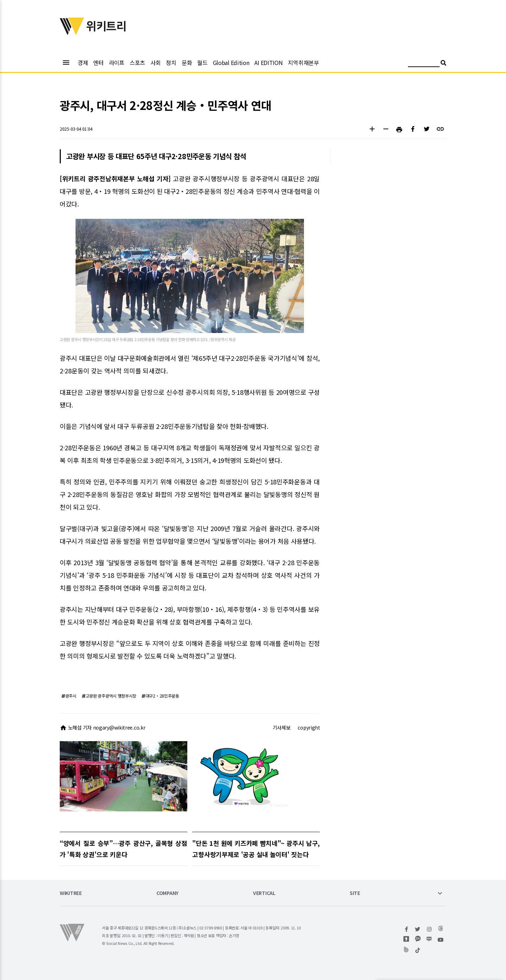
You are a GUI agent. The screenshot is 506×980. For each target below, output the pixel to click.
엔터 (98, 63)
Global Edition (231, 63)
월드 (202, 63)
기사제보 (282, 727)
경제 (83, 63)
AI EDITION (268, 63)
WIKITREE (71, 893)
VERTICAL (264, 893)
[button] (372, 130)
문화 (187, 63)
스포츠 (137, 63)
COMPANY (167, 893)
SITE (355, 893)
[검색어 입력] (424, 64)
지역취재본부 (303, 63)
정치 (171, 63)
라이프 (117, 63)
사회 (155, 63)
